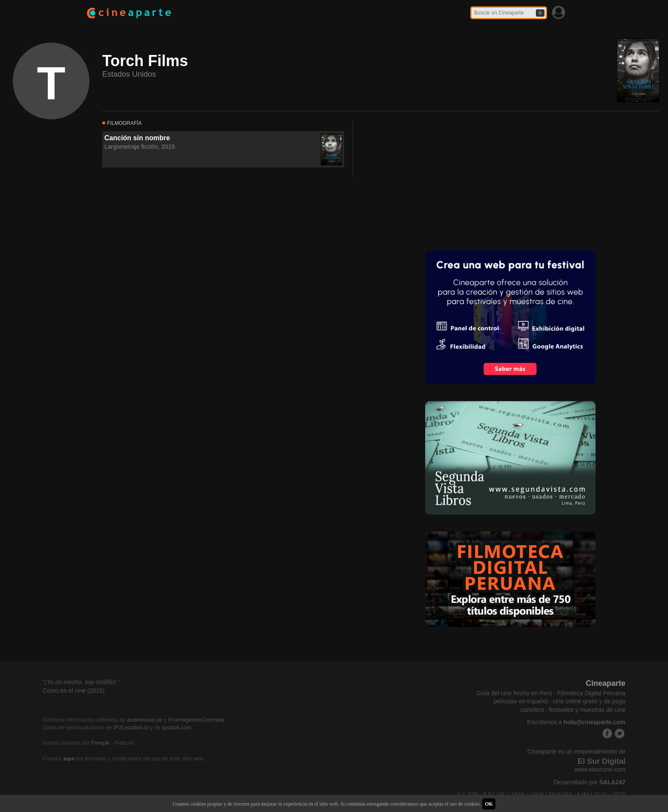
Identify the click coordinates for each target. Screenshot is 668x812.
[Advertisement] (433, 179)
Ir (540, 13)
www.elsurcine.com (600, 769)
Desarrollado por (589, 782)
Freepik (100, 743)
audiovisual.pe (145, 720)
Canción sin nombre (137, 138)
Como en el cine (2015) (74, 691)
